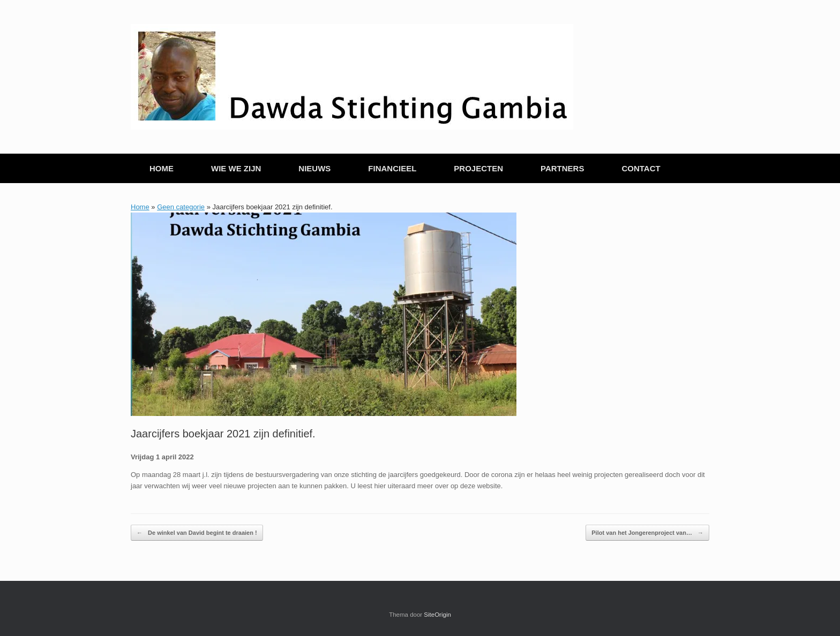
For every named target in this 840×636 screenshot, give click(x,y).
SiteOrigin (437, 615)
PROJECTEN (478, 168)
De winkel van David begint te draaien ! (197, 533)
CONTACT (641, 168)
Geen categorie (181, 207)
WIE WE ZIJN (236, 168)
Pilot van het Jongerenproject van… (647, 533)
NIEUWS (314, 168)
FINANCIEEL (392, 168)
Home (140, 207)
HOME (162, 168)
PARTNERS (562, 168)
